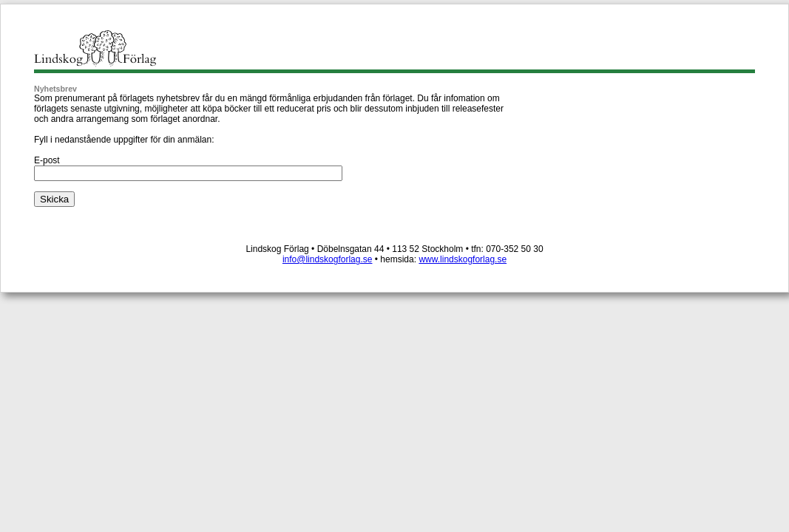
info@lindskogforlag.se (328, 259)
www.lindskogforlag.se (463, 259)
